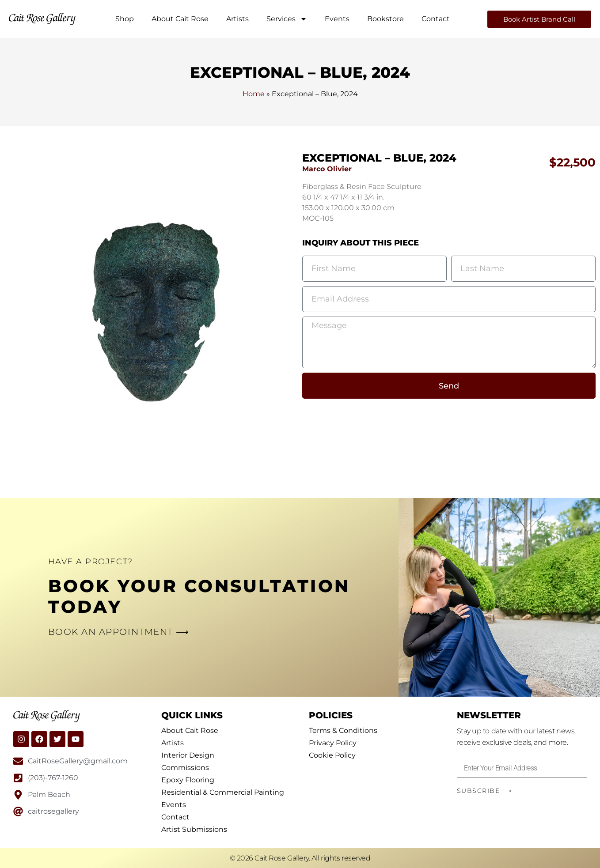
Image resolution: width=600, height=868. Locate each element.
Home (254, 94)
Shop (125, 19)
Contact (436, 19)
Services (287, 19)
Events (337, 19)
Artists (237, 19)
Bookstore (385, 19)
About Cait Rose (180, 19)
